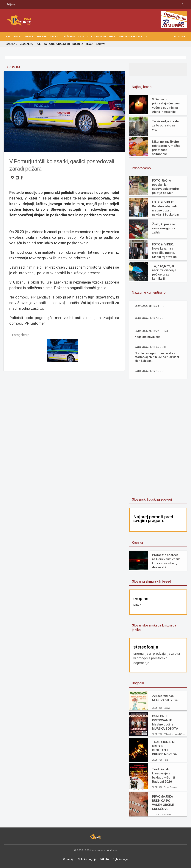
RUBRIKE (42, 37)
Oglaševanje (120, 859)
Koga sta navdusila (148, 337)
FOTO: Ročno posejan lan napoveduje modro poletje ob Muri (165, 187)
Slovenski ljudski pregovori (152, 499)
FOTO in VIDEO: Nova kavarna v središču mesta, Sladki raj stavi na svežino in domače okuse (165, 251)
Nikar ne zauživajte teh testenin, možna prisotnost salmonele (166, 148)
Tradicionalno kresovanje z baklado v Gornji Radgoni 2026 (163, 775)
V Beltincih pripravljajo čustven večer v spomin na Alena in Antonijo (166, 105)
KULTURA (78, 44)
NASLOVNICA (13, 37)
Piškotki (104, 859)
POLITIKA (41, 44)
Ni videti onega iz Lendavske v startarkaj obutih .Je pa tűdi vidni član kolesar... (157, 357)
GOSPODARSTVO (59, 44)
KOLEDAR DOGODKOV (103, 37)
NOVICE (29, 37)
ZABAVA (100, 44)
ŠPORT (54, 37)
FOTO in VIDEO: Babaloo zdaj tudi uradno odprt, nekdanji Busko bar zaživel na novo (166, 208)
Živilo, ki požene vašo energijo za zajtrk (164, 228)
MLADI (89, 44)
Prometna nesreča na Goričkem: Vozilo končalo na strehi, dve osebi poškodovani (166, 561)
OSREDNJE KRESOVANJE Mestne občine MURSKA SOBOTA (165, 722)
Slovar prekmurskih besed (151, 581)
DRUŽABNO (68, 37)
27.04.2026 (179, 37)
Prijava (11, 4)
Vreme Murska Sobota (133, 37)
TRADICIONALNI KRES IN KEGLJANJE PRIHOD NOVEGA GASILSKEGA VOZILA (164, 748)
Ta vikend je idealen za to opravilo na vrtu (166, 125)
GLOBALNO (26, 44)
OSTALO (83, 37)
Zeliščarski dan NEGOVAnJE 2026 (165, 698)
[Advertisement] (158, 438)
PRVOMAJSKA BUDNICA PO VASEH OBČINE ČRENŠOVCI (163, 803)
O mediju (69, 859)
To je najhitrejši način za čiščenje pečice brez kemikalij (164, 272)
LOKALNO (11, 44)
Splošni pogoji (87, 859)
